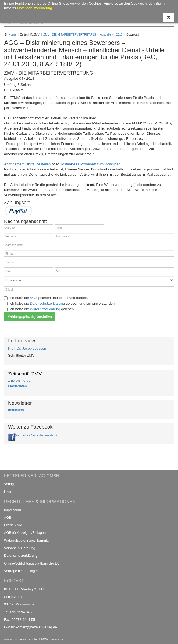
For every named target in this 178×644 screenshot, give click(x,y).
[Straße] (89, 262)
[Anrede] (29, 228)
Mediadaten (17, 386)
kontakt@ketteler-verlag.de (36, 627)
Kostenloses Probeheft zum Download (90, 164)
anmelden (16, 410)
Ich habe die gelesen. (39, 309)
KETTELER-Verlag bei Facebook (37, 435)
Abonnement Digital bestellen (27, 164)
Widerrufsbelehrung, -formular (27, 540)
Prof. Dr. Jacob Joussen (27, 348)
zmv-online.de (19, 380)
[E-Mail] (89, 290)
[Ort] (115, 271)
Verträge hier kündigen (21, 571)
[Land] (89, 280)
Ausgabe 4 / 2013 (111, 34)
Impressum (13, 510)
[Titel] (80, 228)
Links (8, 492)
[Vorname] (29, 236)
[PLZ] (29, 271)
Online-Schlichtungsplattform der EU (32, 563)
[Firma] (89, 253)
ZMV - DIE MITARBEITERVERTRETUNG (70, 34)
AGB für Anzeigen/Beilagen (25, 533)
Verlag (9, 484)
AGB (34, 298)
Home (12, 34)
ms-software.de (55, 639)
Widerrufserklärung (45, 309)
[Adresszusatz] (89, 245)
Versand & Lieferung (20, 548)
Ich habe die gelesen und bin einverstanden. (46, 298)
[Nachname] (115, 236)
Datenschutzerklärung (47, 303)
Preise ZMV (13, 525)
